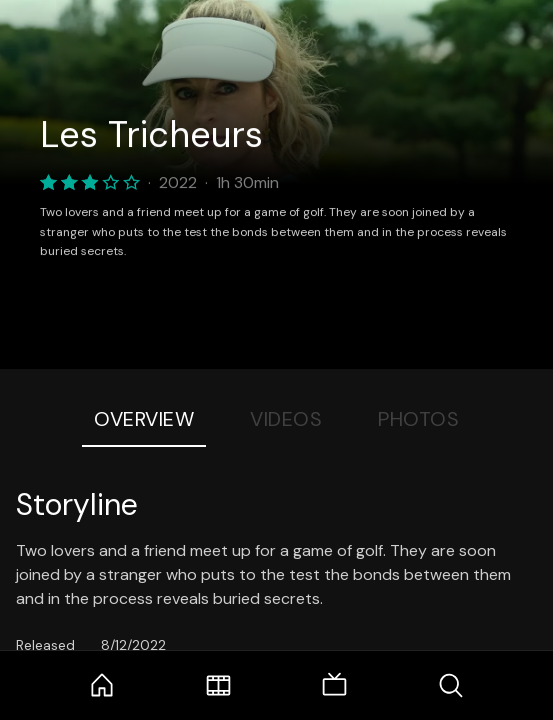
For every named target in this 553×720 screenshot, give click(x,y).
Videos (286, 419)
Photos (418, 419)
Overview (144, 419)
